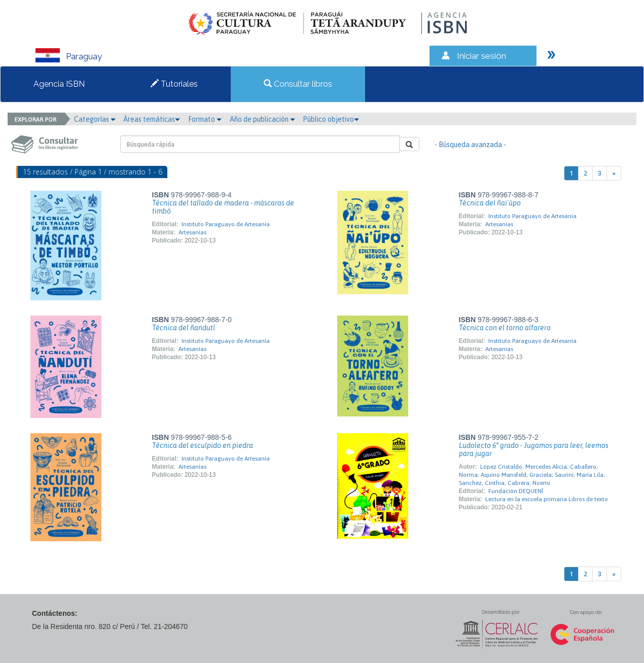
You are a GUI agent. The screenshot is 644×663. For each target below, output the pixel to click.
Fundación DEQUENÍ (516, 491)
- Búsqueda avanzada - (470, 145)
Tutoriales (174, 84)
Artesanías (192, 232)
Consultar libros (298, 84)
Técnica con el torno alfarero (505, 328)
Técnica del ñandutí (184, 328)
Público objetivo (331, 119)
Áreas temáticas (152, 119)
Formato (205, 119)
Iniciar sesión (481, 56)
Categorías (95, 119)
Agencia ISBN (59, 84)
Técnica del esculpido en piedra (203, 445)
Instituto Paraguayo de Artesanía (226, 224)
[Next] (614, 173)
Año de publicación (262, 119)
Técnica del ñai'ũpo (490, 203)
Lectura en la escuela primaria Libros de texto (547, 499)
